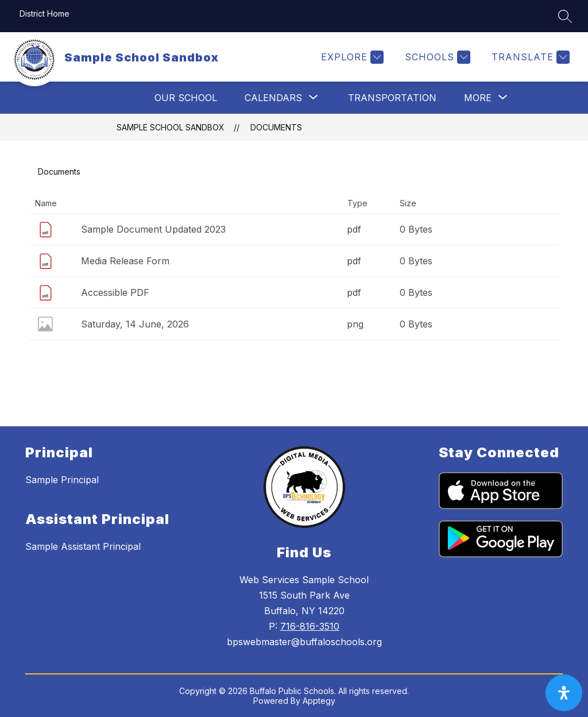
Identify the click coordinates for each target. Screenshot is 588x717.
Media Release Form (125, 261)
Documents (276, 127)
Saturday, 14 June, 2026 (135, 324)
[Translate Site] (529, 57)
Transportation (392, 98)
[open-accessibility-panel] (564, 693)
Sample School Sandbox (171, 127)
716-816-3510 (310, 626)
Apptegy (319, 701)
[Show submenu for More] (478, 98)
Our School (186, 98)
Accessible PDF (115, 292)
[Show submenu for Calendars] (273, 98)
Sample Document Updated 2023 (153, 229)
